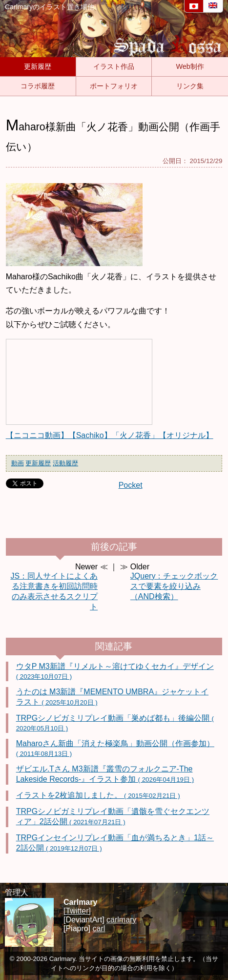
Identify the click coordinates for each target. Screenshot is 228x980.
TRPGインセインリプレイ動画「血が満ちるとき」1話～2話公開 (115, 843)
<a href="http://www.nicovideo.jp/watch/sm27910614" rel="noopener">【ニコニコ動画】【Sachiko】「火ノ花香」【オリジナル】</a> (79, 382)
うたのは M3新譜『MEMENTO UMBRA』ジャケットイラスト (112, 697)
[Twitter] (77, 911)
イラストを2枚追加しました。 (98, 795)
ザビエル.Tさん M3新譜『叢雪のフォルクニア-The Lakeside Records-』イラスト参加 (105, 774)
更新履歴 (38, 66)
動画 (18, 463)
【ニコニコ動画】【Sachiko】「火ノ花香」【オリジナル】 (110, 435)
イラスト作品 (114, 66)
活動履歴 (65, 463)
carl (99, 928)
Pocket (131, 485)
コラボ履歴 (38, 86)
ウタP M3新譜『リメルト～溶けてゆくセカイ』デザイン (115, 671)
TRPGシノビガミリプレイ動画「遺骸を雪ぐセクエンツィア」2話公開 (113, 816)
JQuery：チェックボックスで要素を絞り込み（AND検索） (174, 586)
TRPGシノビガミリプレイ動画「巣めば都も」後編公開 (115, 723)
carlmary (121, 920)
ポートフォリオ (114, 86)
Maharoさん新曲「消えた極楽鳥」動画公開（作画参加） (115, 748)
